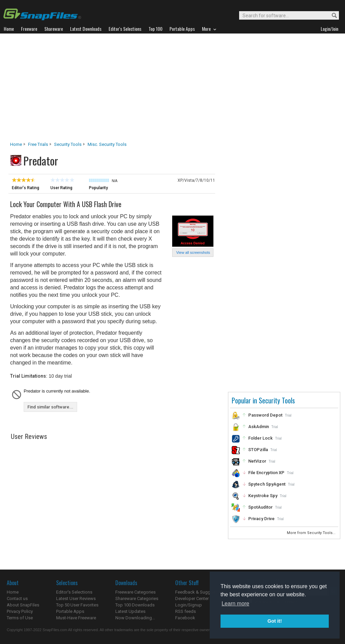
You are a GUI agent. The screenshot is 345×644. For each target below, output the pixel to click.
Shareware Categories (137, 598)
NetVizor (257, 461)
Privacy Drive (261, 519)
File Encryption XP (266, 473)
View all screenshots (193, 252)
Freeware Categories (135, 592)
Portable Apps (70, 611)
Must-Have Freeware (76, 618)
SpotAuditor (260, 507)
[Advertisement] (173, 89)
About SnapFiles (23, 605)
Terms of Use (20, 618)
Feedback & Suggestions (200, 592)
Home (16, 144)
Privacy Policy (20, 611)
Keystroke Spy (263, 496)
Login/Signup (189, 605)
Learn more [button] (235, 604)
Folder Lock (260, 438)
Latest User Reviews (76, 598)
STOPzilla (258, 450)
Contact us (17, 598)
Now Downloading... (135, 618)
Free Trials (38, 144)
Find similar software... (50, 407)
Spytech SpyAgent (267, 484)
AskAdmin (259, 427)
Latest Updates (130, 611)
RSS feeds (186, 611)
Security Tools (68, 144)
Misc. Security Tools (107, 144)
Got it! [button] (275, 621)
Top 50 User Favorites (77, 605)
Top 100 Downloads (135, 605)
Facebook (185, 618)
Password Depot (265, 415)
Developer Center (192, 598)
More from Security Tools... (312, 533)
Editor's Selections (74, 592)
